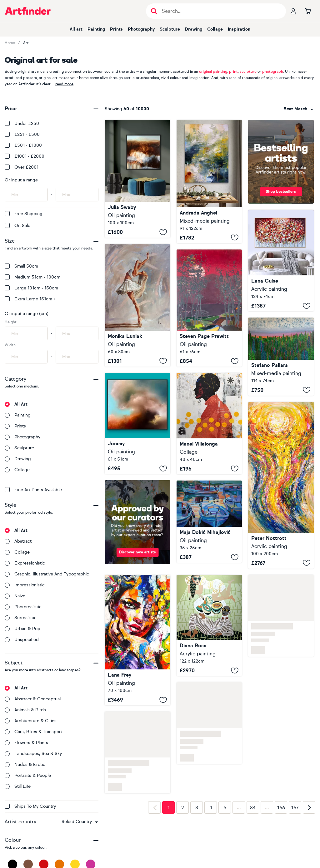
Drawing (194, 29)
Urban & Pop (22, 629)
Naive (15, 596)
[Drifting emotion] (137, 424)
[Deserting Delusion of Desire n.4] (281, 357)
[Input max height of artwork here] (77, 333)
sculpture (248, 72)
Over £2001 (22, 167)
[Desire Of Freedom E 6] (281, 485)
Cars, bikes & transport (33, 732)
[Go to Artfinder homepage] (28, 11)
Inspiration (239, 29)
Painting (96, 29)
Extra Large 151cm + (30, 299)
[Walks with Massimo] (137, 179)
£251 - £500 (22, 134)
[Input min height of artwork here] (26, 333)
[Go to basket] (308, 11)
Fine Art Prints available (33, 490)
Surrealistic (21, 618)
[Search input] (219, 11)
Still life (18, 786)
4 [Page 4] (211, 808)
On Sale (17, 226)
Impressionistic (25, 585)
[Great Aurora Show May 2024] (209, 308)
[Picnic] (209, 625)
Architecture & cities (31, 721)
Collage (215, 29)
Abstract (18, 541)
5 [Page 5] (225, 808)
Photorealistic (23, 607)
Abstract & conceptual (33, 699)
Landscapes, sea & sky (33, 754)
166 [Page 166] (281, 808)
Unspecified (22, 640)
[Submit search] (154, 11)
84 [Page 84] (253, 808)
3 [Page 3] (197, 808)
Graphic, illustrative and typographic (47, 574)
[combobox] (80, 822)
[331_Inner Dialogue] (209, 424)
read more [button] (64, 84)
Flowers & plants (26, 743)
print (233, 72)
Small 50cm (21, 266)
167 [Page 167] (295, 808)
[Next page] (309, 807)
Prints (116, 29)
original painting (213, 72)
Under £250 (22, 123)
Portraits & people (28, 775)
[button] (80, 822)
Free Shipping (24, 214)
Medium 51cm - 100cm (32, 277)
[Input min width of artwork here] (26, 357)
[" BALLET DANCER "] (137, 305)
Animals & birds (25, 710)
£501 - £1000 (23, 145)
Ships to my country (30, 806)
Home (10, 43)
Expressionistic (25, 563)
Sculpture (170, 29)
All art (76, 29)
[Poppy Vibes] (281, 261)
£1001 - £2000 (25, 156)
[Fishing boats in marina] (209, 522)
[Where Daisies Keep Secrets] (137, 640)
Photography (141, 29)
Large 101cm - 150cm (31, 288)
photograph (273, 72)
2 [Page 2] (183, 808)
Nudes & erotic (25, 764)
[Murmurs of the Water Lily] (209, 182)
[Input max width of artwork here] (77, 357)
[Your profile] (293, 11)
